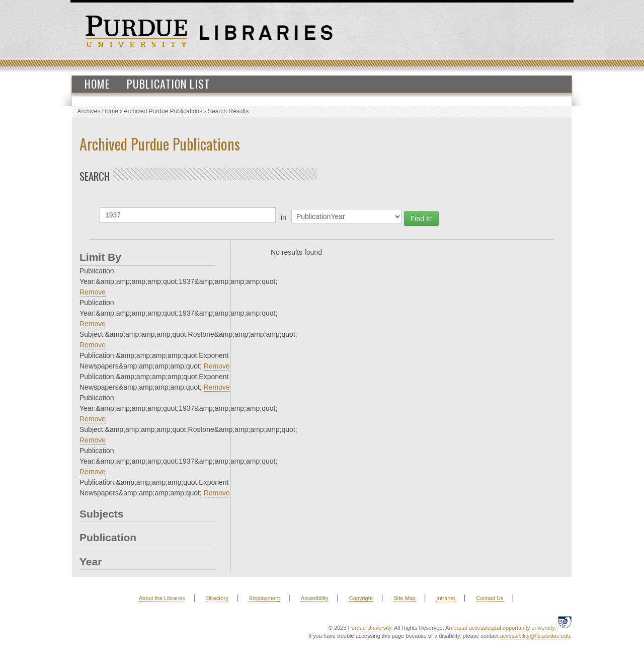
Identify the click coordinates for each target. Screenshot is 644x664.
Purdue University (369, 628)
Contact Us (490, 598)
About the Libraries (162, 598)
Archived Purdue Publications (163, 111)
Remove (93, 292)
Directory (217, 598)
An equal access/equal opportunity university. (501, 628)
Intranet (446, 598)
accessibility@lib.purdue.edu (535, 636)
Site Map (404, 598)
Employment (264, 598)
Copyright (361, 598)
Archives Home (98, 111)
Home (97, 84)
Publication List (168, 84)
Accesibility (314, 598)
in (284, 217)
